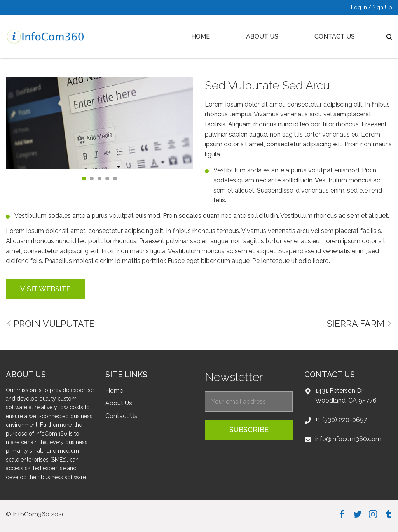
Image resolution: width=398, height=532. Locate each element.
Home (201, 36)
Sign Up (382, 7)
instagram (373, 514)
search (389, 37)
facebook (342, 514)
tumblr (388, 514)
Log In (359, 7)
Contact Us (335, 36)
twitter (357, 514)
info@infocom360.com (348, 439)
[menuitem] (201, 37)
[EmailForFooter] (249, 402)
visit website (45, 289)
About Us (262, 36)
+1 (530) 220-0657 (341, 420)
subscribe (249, 430)
